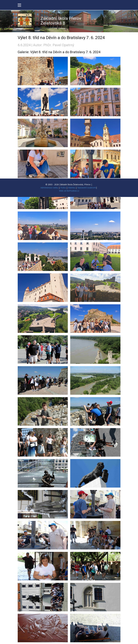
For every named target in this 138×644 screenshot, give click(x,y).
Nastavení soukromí (87, 188)
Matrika (72, 188)
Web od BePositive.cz (69, 191)
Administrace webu (49, 188)
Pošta (63, 188)
